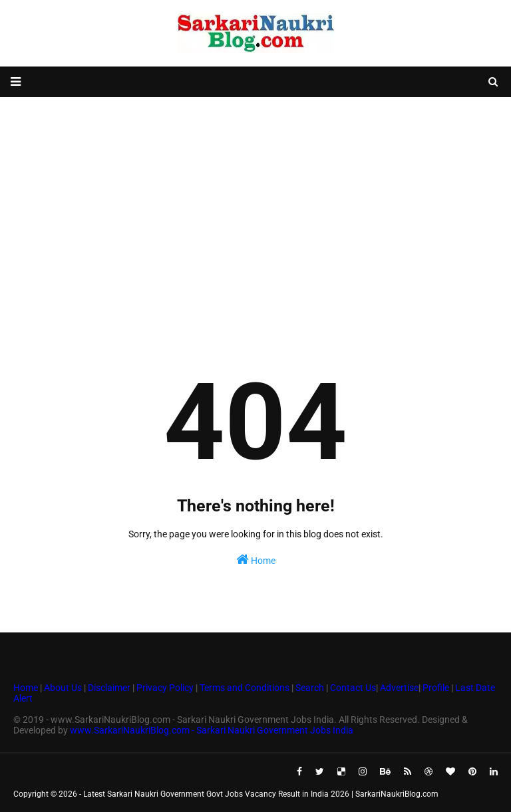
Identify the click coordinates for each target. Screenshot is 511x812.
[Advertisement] (255, 203)
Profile (436, 688)
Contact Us (353, 688)
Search (310, 688)
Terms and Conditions (245, 688)
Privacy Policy (165, 688)
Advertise (399, 688)
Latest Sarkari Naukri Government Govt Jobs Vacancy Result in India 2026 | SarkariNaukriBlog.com (261, 794)
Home (256, 559)
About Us (62, 688)
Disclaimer (109, 688)
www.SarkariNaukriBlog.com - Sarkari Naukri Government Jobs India (212, 730)
